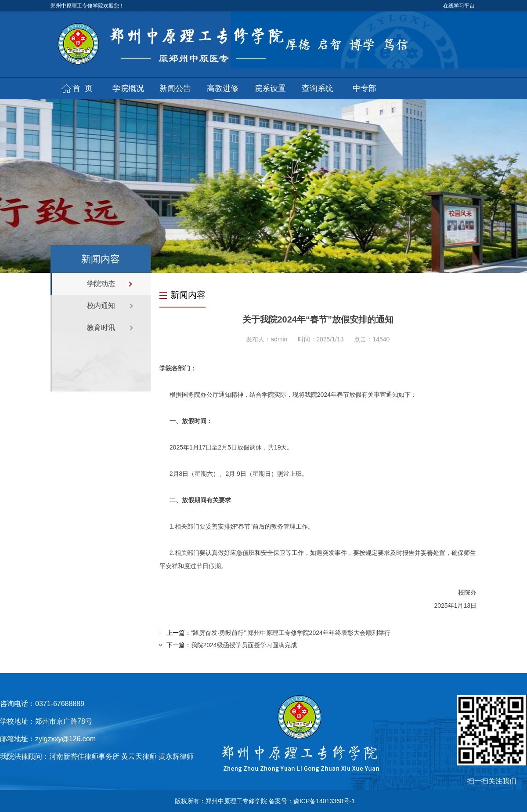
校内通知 (101, 306)
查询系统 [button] (318, 88)
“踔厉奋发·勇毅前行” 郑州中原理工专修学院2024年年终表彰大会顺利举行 (291, 633)
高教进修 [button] (223, 88)
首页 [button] (85, 88)
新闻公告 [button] (175, 88)
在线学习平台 (459, 6)
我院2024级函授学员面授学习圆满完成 (244, 645)
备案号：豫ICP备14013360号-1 (312, 801)
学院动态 (101, 284)
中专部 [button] (365, 88)
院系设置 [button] (270, 88)
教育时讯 (101, 328)
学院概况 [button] (128, 88)
